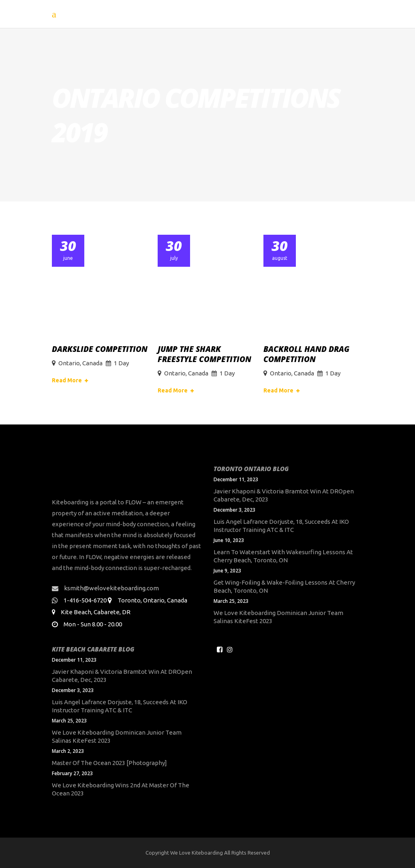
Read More (67, 380)
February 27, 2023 (72, 773)
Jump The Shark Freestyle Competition (204, 354)
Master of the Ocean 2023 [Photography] (109, 763)
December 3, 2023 (234, 510)
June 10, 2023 (229, 540)
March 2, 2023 (68, 751)
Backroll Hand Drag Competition (306, 354)
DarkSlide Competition (100, 349)
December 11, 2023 (236, 479)
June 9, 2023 (227, 571)
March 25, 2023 (231, 601)
